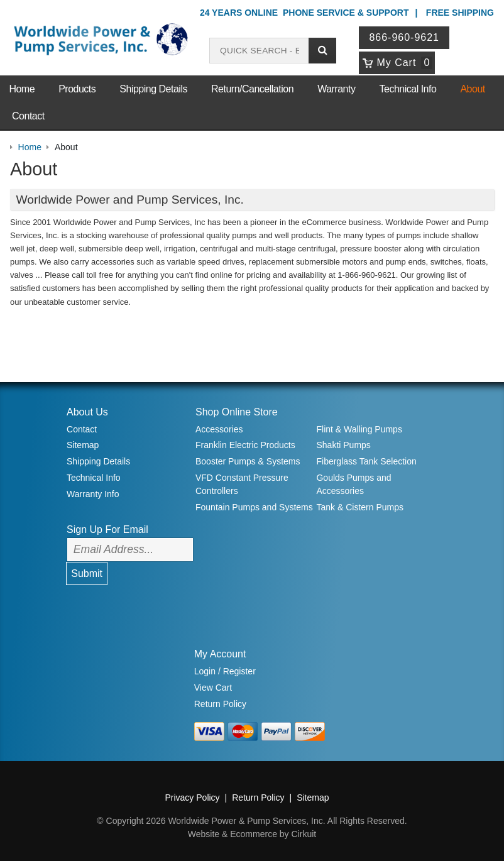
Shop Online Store (237, 412)
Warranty (336, 89)
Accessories (219, 429)
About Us (87, 412)
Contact (28, 116)
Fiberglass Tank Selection (366, 461)
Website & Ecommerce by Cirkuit (252, 834)
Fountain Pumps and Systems (254, 507)
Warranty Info (93, 494)
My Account (220, 654)
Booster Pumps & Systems (248, 461)
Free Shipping (460, 13)
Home (22, 89)
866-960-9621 (404, 37)
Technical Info (408, 89)
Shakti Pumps (343, 445)
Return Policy (220, 704)
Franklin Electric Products (245, 445)
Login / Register (225, 671)
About (472, 89)
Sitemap (83, 445)
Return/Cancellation (252, 89)
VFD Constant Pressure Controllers (242, 484)
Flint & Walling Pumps (359, 429)
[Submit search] (322, 51)
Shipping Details (153, 89)
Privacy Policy (192, 798)
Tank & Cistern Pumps (360, 507)
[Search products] (259, 51)
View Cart (213, 688)
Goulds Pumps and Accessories (353, 484)
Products (77, 89)
